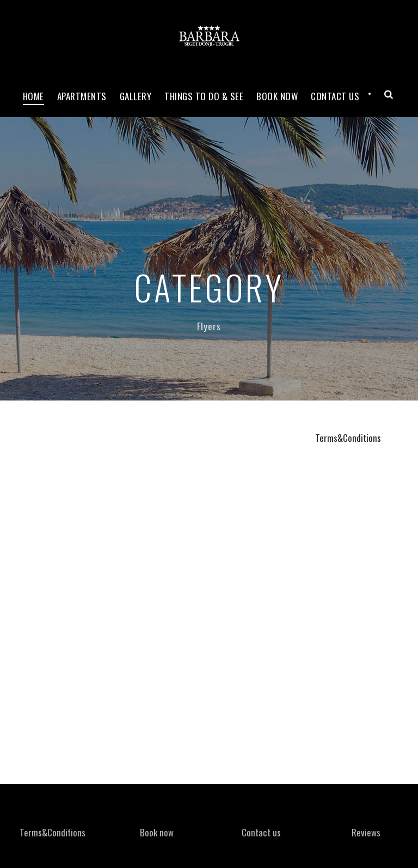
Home (33, 96)
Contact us (261, 832)
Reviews (366, 832)
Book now (277, 96)
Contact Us (335, 96)
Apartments (82, 96)
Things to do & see (204, 96)
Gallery (136, 96)
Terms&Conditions (348, 438)
